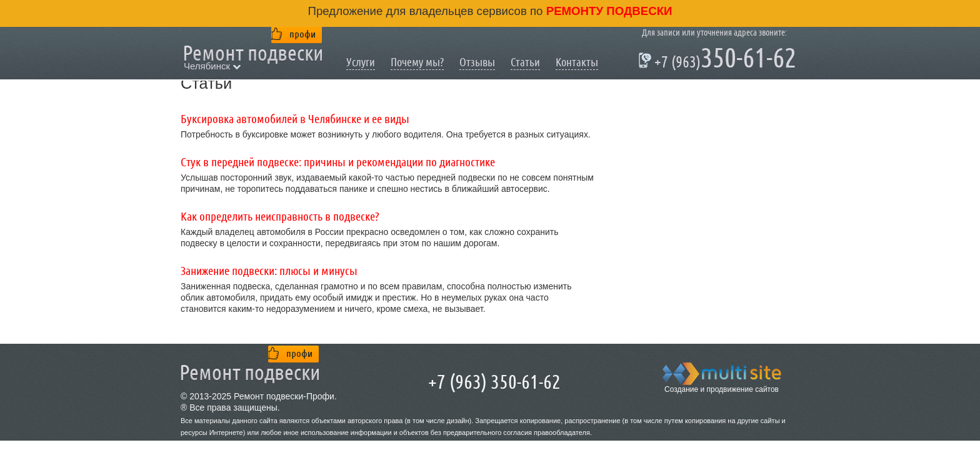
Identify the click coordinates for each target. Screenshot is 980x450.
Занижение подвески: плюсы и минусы (269, 271)
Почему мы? (417, 62)
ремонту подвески (608, 11)
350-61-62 (719, 60)
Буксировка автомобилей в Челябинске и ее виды (295, 119)
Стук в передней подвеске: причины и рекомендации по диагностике (338, 162)
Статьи (525, 62)
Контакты (577, 62)
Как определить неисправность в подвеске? (280, 217)
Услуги (361, 62)
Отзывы (477, 62)
